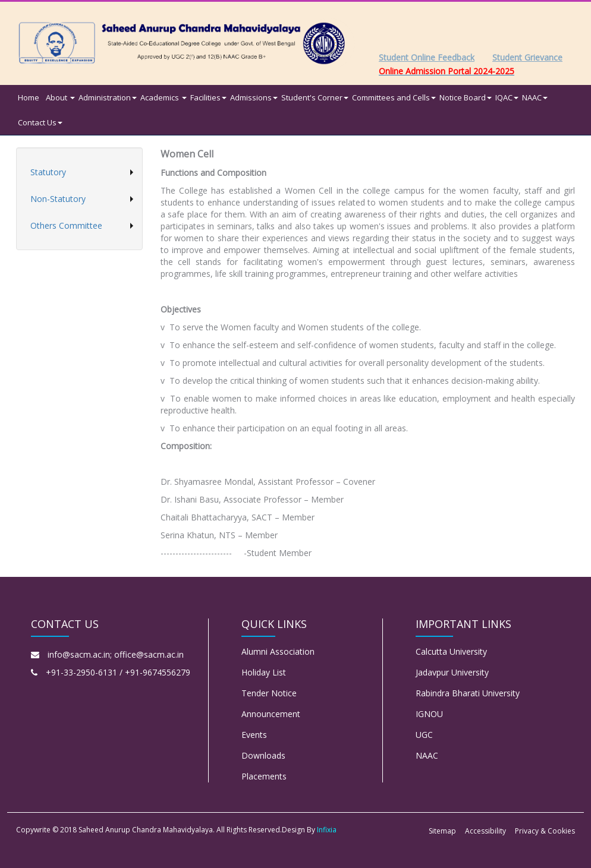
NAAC (535, 97)
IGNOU (429, 714)
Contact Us (40, 122)
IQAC (507, 97)
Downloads (263, 755)
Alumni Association (278, 651)
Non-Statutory (58, 199)
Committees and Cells (394, 97)
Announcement (271, 714)
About (60, 97)
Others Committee (66, 225)
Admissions (254, 97)
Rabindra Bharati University (468, 693)
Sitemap (442, 831)
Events (254, 735)
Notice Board (466, 97)
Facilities (208, 97)
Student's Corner (315, 97)
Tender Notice (269, 693)
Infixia (327, 830)
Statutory (48, 172)
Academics (164, 97)
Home (29, 97)
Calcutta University (451, 651)
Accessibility (485, 831)
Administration (108, 97)
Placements (264, 776)
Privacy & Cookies (545, 831)
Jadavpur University (452, 672)
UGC (424, 735)
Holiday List (264, 672)
